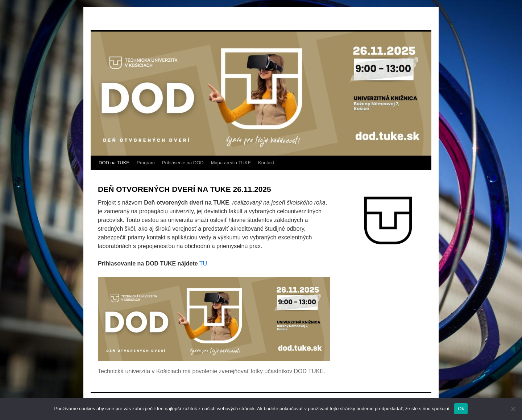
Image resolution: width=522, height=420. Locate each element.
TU (203, 263)
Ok (461, 409)
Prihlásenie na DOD (183, 163)
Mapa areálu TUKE (231, 163)
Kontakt (266, 163)
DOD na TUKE (114, 163)
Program (146, 163)
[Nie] (513, 409)
